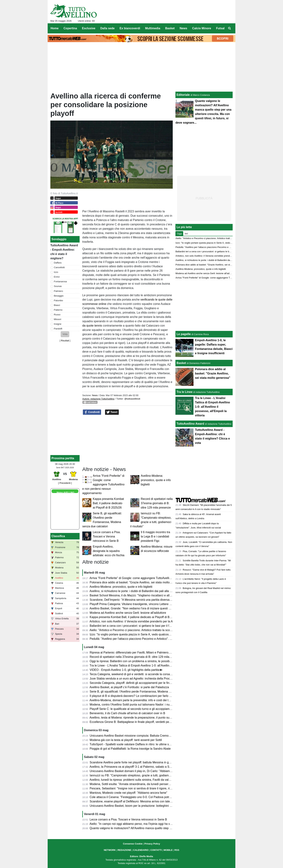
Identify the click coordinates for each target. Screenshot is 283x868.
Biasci (57, 305)
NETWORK (110, 850)
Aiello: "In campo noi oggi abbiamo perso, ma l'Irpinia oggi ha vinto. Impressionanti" (143, 824)
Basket (181, 363)
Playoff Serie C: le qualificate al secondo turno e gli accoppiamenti (132, 709)
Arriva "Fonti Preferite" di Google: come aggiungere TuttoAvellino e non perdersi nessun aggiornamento (103, 484)
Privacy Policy (152, 844)
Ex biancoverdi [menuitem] (130, 28)
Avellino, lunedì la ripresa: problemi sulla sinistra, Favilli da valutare (132, 780)
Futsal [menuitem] (220, 28)
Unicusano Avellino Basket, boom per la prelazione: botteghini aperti (133, 806)
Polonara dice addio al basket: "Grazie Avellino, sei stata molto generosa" (137, 582)
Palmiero (59, 291)
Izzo (56, 272)
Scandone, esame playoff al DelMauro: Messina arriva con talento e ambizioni (140, 801)
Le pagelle (184, 334)
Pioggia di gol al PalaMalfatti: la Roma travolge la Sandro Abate (130, 749)
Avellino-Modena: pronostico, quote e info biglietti (156, 480)
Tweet (112, 412)
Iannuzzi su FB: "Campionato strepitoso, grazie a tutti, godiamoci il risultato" (138, 775)
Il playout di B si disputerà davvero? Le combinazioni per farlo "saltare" (135, 696)
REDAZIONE (124, 850)
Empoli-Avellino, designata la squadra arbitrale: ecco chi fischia (109, 551)
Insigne (58, 324)
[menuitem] (230, 28)
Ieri (186, 234)
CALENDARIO (141, 850)
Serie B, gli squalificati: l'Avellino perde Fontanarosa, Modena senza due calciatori (142, 692)
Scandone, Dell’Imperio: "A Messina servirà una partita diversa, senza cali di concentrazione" (149, 600)
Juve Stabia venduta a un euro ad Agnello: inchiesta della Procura (132, 679)
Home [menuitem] (55, 28)
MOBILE (168, 850)
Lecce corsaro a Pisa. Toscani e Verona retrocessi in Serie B (107, 536)
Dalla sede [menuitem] (107, 28)
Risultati (65, 341)
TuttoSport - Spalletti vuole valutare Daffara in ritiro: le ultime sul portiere (136, 744)
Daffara (58, 263)
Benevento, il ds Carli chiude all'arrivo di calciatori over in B (127, 713)
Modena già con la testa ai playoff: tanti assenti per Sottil (126, 740)
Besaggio (59, 296)
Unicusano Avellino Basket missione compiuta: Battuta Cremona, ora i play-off (140, 736)
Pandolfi (58, 329)
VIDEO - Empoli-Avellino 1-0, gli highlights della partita (125, 670)
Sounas (58, 286)
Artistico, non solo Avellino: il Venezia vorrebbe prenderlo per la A (131, 621)
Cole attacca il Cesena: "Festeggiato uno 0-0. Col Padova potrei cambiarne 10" (140, 797)
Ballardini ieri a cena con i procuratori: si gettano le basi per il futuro (133, 626)
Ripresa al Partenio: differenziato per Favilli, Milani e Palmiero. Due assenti (138, 652)
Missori (58, 319)
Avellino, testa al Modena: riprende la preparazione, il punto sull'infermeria (137, 718)
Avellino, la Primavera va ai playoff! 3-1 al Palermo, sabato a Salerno (133, 767)
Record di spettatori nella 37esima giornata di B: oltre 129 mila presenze (157, 503)
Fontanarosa (60, 281)
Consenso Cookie (133, 844)
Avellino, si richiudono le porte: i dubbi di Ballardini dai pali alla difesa (133, 591)
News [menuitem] (183, 28)
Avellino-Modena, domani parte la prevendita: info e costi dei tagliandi (134, 700)
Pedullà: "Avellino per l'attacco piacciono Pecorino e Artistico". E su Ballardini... (140, 639)
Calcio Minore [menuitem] (202, 28)
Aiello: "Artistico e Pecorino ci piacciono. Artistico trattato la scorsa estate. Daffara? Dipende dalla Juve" (155, 630)
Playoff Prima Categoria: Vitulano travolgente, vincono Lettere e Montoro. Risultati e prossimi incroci (154, 604)
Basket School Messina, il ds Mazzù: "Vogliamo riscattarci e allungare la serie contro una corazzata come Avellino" (163, 595)
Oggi (179, 234)
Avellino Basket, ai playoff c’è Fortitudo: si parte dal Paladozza (129, 687)
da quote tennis (92, 326)
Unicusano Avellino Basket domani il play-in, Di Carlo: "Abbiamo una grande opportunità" (146, 771)
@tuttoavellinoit (132, 399)
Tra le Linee (184, 392)
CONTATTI (156, 850)
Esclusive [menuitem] (89, 28)
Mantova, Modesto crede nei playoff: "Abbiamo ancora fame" (129, 793)
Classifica (58, 536)
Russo (57, 315)
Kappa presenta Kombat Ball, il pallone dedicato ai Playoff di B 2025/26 (108, 503)
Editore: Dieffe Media (141, 856)
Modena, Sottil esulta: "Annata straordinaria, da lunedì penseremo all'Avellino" (140, 784)
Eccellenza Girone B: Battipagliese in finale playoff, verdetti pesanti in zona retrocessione (147, 722)
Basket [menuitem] (170, 28)
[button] (65, 334)
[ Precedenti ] (65, 483)
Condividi (92, 412)
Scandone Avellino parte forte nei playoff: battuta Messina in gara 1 (132, 762)
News (95, 395)
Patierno (58, 310)
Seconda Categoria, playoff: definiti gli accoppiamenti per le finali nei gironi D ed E (142, 683)
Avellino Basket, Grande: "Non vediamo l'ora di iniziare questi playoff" (134, 608)
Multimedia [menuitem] (153, 28)
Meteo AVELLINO (65, 493)
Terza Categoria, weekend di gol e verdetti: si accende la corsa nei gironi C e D (140, 674)
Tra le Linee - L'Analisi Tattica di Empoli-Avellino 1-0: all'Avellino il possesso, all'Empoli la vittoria (151, 666)
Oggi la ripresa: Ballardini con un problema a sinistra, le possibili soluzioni (137, 661)
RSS (177, 850)
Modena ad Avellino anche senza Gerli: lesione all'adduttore (128, 613)
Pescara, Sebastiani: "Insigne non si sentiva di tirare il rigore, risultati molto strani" (142, 788)
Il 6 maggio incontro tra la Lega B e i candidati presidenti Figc (155, 536)
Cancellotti (59, 267)
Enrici (57, 277)
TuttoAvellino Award (190, 424)
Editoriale (183, 95)
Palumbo (59, 300)
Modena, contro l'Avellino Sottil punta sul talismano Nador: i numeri (132, 705)
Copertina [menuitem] (70, 28)
